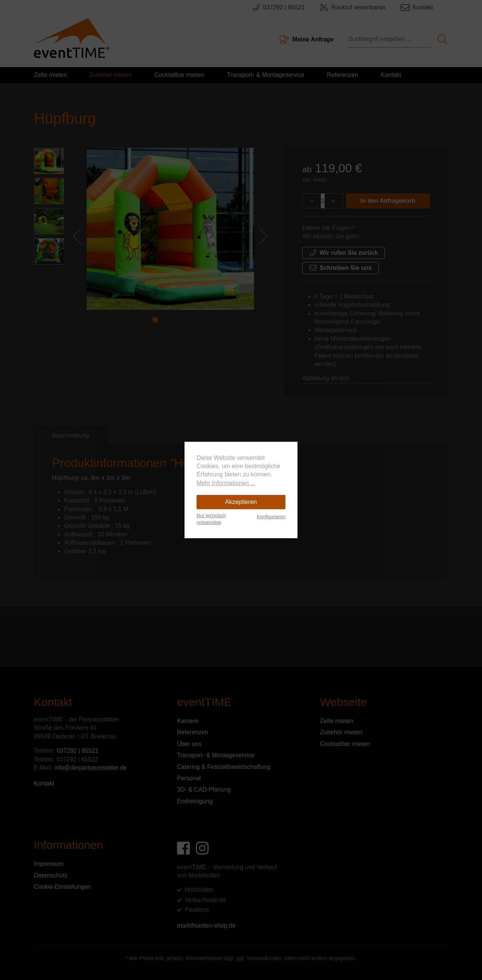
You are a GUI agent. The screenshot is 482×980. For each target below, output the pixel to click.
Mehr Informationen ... (226, 483)
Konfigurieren (271, 517)
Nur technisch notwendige (211, 519)
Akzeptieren (241, 502)
